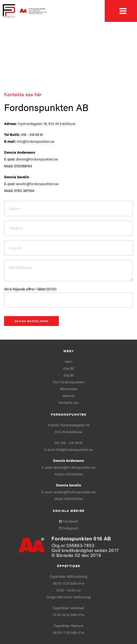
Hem (68, 361)
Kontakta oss (68, 402)
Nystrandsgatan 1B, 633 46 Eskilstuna (47, 123)
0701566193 (74, 474)
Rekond (68, 396)
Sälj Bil (69, 375)
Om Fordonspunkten (69, 382)
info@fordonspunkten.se (36, 141)
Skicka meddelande (32, 321)
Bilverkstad (68, 389)
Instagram (69, 528)
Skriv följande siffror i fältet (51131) (30, 289)
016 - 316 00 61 (72, 443)
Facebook (69, 521)
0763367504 (74, 499)
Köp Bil (68, 368)
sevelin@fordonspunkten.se (37, 184)
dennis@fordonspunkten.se (37, 159)
